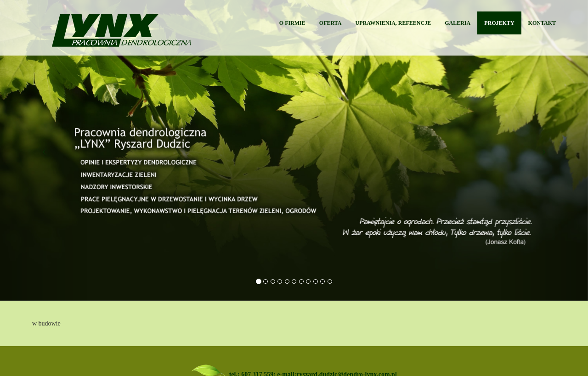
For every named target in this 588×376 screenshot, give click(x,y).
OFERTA (331, 23)
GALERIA (458, 23)
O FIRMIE (292, 23)
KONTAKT (542, 23)
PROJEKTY (499, 23)
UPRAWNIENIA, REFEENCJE (393, 23)
